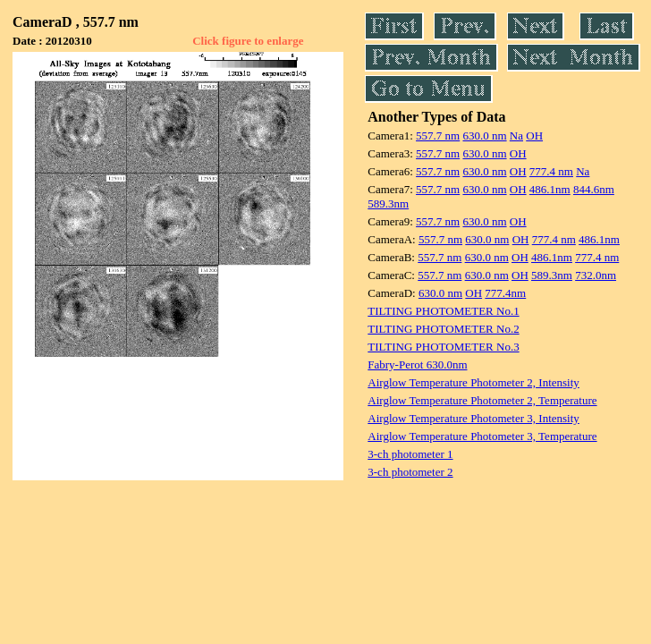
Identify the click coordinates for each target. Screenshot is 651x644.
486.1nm (550, 189)
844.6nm (594, 189)
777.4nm (505, 293)
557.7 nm (438, 136)
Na (516, 136)
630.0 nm (484, 136)
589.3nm (388, 203)
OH (534, 136)
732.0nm (596, 275)
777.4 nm (551, 171)
